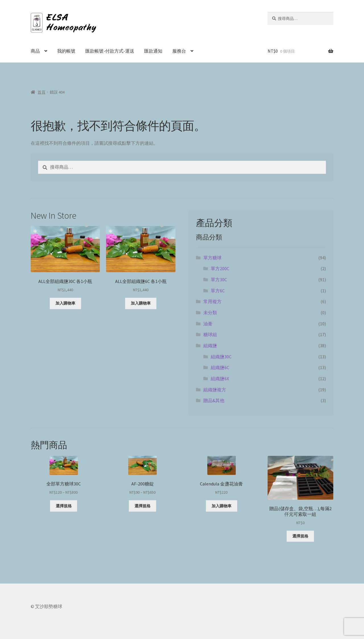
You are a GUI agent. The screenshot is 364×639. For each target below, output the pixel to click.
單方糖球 (212, 258)
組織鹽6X (220, 379)
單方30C (219, 280)
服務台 (179, 51)
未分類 (210, 313)
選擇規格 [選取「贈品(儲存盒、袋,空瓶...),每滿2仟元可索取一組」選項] (300, 536)
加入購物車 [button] (65, 303)
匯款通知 (153, 51)
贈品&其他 (214, 400)
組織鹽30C (221, 357)
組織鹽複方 (215, 390)
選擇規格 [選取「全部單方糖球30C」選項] (64, 506)
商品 (35, 51)
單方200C (220, 268)
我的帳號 (66, 51)
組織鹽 (210, 346)
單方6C (218, 291)
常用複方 (212, 301)
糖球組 (210, 334)
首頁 (42, 92)
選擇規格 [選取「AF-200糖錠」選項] (142, 506)
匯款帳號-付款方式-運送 (110, 51)
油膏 (208, 324)
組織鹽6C (220, 367)
